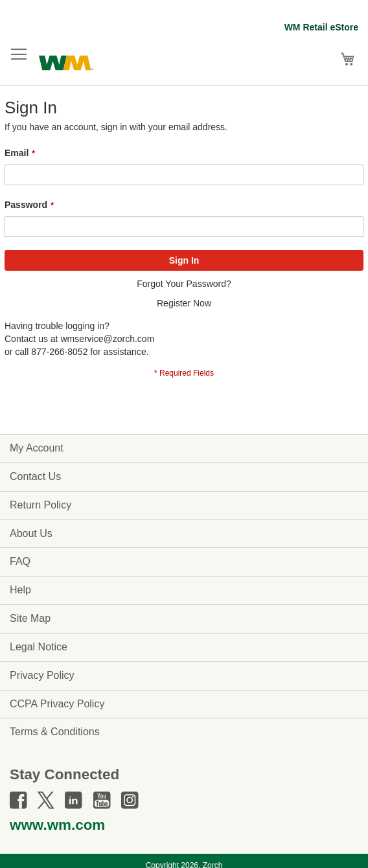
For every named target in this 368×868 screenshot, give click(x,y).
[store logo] (66, 61)
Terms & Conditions (55, 732)
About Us (31, 533)
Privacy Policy (42, 675)
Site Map (30, 618)
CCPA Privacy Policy (57, 704)
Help (20, 590)
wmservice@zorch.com (107, 339)
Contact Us (35, 476)
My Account (37, 448)
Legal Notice (39, 647)
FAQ (20, 561)
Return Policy (40, 505)
